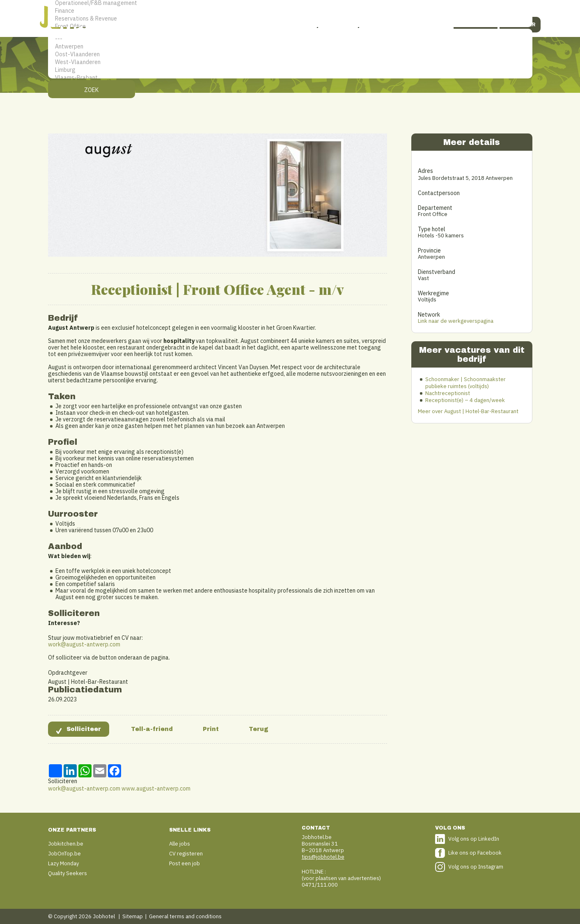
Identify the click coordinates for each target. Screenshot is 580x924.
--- (290, 39)
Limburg (290, 70)
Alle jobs (180, 844)
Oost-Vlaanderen (290, 54)
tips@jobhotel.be (323, 857)
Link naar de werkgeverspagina (456, 321)
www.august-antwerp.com (156, 788)
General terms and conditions (185, 916)
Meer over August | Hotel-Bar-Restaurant (468, 411)
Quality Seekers (68, 873)
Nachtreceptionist (448, 393)
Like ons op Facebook (475, 853)
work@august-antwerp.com (84, 644)
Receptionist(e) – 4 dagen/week (465, 400)
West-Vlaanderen (290, 62)
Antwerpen (290, 47)
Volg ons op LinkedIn (474, 839)
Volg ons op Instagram (476, 867)
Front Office (290, 26)
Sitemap (133, 916)
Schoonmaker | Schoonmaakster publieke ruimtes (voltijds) (465, 383)
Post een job (185, 863)
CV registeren (186, 854)
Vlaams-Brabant (290, 78)
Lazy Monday (63, 863)
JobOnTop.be (64, 854)
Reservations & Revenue (290, 19)
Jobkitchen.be (66, 844)
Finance (290, 11)
